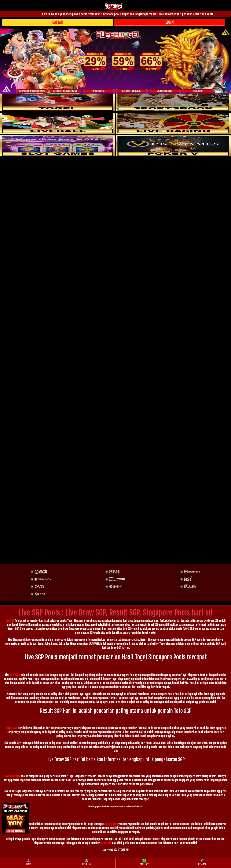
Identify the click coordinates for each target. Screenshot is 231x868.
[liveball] (173, 146)
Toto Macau (111, 824)
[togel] (58, 101)
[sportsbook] (58, 123)
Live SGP (10, 621)
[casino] (173, 123)
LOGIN (170, 22)
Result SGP (11, 728)
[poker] (58, 146)
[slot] (173, 101)
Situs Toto (106, 843)
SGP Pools (15, 675)
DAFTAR (58, 22)
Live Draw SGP (13, 776)
